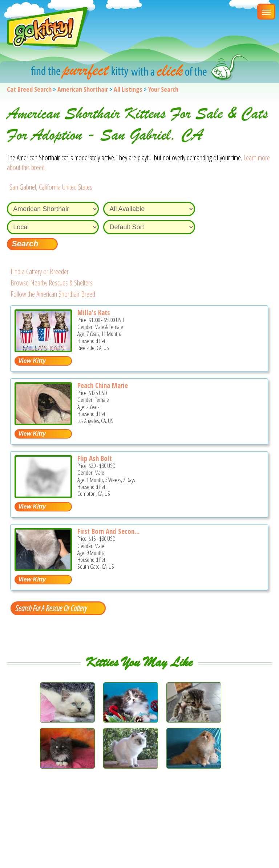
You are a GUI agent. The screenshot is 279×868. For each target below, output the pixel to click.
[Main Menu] (266, 12)
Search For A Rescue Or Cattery (51, 608)
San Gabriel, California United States (51, 187)
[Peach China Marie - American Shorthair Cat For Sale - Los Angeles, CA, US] (43, 422)
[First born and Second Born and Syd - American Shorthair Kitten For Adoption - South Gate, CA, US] (43, 568)
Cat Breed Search (29, 89)
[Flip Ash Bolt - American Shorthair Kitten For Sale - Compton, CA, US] (43, 495)
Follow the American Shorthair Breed (53, 294)
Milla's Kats (94, 313)
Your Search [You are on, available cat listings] (163, 89)
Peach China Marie (103, 386)
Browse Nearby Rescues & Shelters (52, 283)
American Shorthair (83, 89)
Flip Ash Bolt (95, 458)
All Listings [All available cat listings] (128, 89)
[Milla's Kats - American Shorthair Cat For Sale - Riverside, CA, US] (43, 349)
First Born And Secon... (109, 531)
